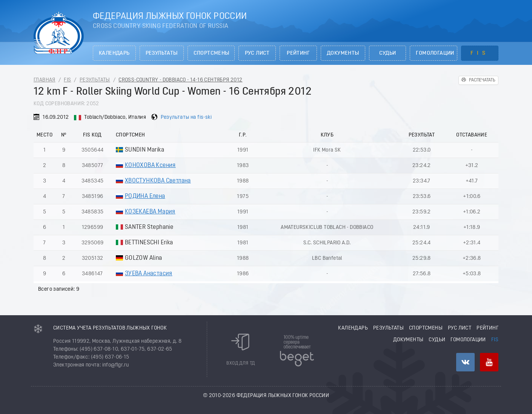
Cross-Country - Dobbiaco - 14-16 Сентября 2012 (180, 80)
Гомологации (435, 53)
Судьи (388, 53)
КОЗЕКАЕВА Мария (150, 212)
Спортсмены (211, 53)
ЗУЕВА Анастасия (149, 274)
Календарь (114, 53)
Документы (343, 53)
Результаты (162, 53)
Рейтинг (298, 53)
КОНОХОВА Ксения (150, 166)
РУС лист (257, 53)
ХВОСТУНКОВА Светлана (158, 181)
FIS (480, 53)
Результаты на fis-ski (186, 117)
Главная (45, 80)
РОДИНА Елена (145, 196)
